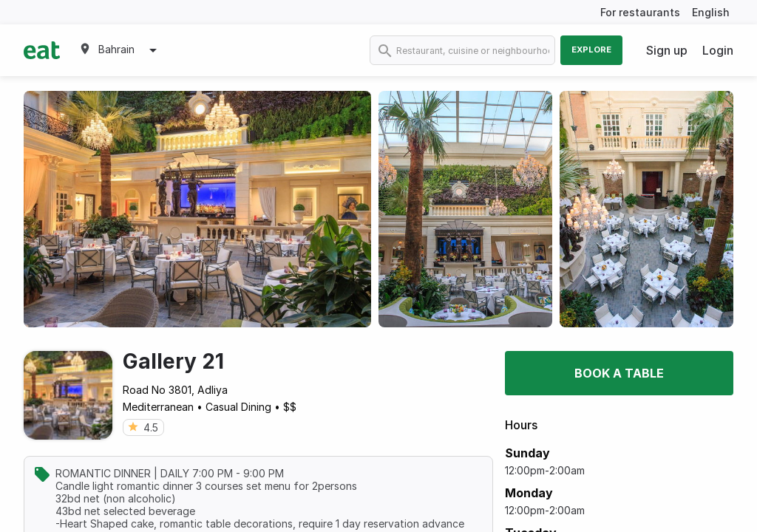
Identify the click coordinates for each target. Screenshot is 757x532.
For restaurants (640, 12)
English (711, 12)
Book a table (619, 373)
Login (718, 50)
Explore (591, 50)
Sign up (667, 50)
